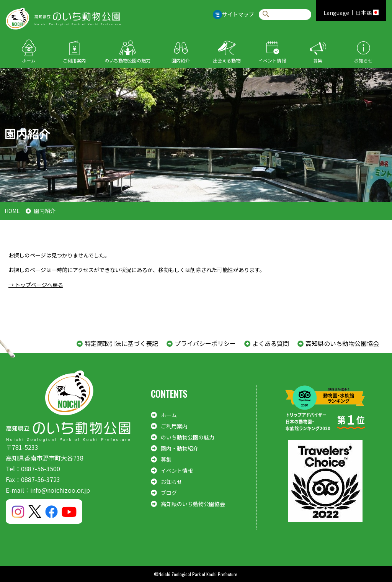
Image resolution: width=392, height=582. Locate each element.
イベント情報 (272, 60)
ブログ (169, 493)
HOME (12, 211)
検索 (266, 14)
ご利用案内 (74, 60)
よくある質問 (271, 343)
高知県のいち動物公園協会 (342, 343)
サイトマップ (238, 14)
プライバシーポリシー (205, 343)
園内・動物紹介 (180, 448)
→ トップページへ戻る (36, 285)
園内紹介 (181, 60)
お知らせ (363, 60)
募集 (318, 60)
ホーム (29, 60)
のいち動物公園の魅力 (127, 60)
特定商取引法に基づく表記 (121, 343)
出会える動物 (227, 60)
